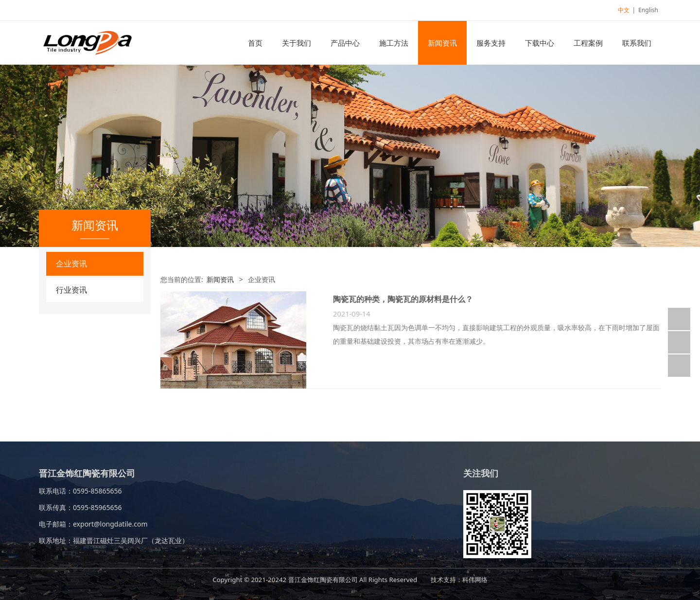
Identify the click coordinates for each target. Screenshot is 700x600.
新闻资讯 (442, 43)
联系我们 (637, 43)
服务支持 (491, 43)
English (648, 10)
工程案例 (588, 43)
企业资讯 (71, 264)
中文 (624, 10)
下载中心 (540, 43)
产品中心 (345, 43)
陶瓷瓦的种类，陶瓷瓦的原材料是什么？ (403, 299)
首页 (255, 43)
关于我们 (297, 43)
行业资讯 (71, 290)
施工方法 (394, 43)
